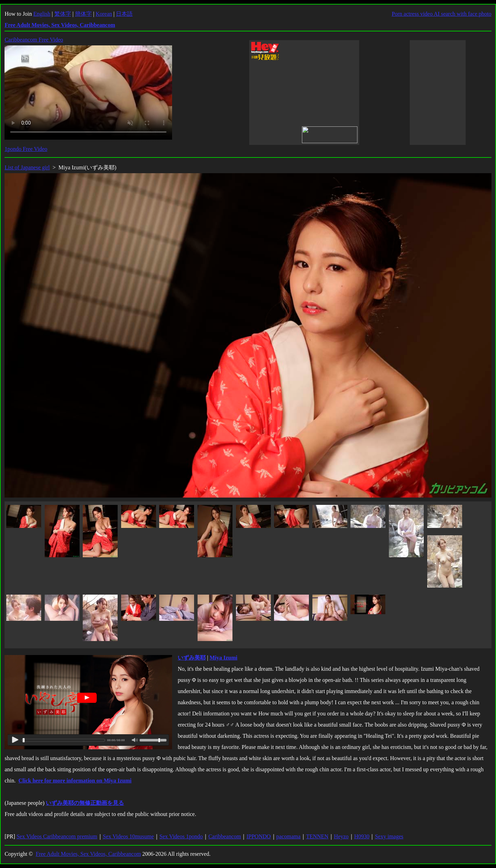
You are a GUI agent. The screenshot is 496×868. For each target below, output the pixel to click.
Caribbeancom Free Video (34, 40)
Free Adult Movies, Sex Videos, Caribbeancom (88, 854)
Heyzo (341, 836)
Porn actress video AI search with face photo (442, 14)
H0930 (362, 836)
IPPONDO (258, 836)
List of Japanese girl (27, 167)
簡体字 (83, 14)
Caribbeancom (225, 836)
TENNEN (317, 836)
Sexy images (389, 836)
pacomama (288, 836)
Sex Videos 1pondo (181, 836)
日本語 (124, 14)
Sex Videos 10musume (128, 836)
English (42, 14)
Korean (104, 14)
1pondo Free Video (26, 149)
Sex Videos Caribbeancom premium (57, 836)
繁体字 (63, 14)
